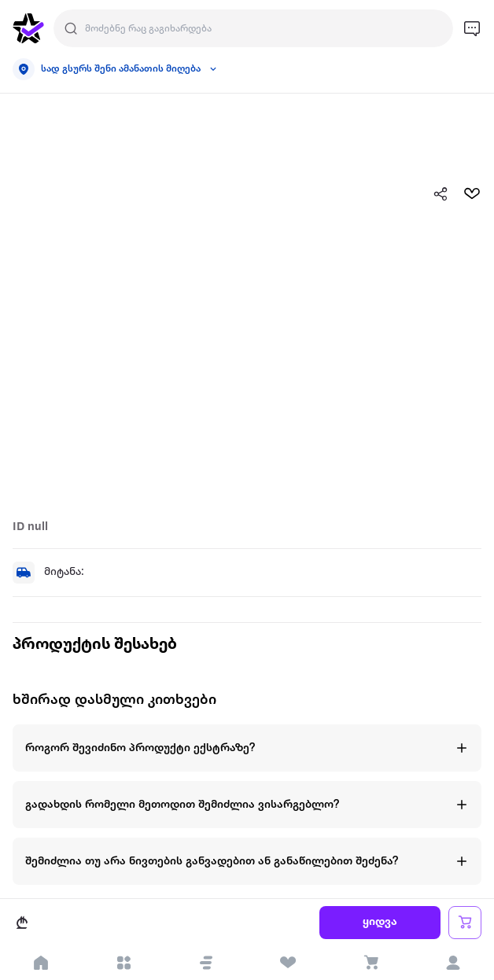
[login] (453, 963)
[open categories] (124, 963)
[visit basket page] (371, 963)
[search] (71, 28)
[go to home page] (28, 28)
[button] (206, 963)
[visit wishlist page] (288, 963)
